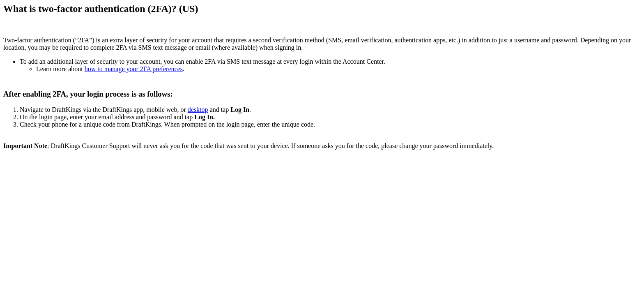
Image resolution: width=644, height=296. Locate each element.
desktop (198, 110)
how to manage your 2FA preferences (134, 69)
